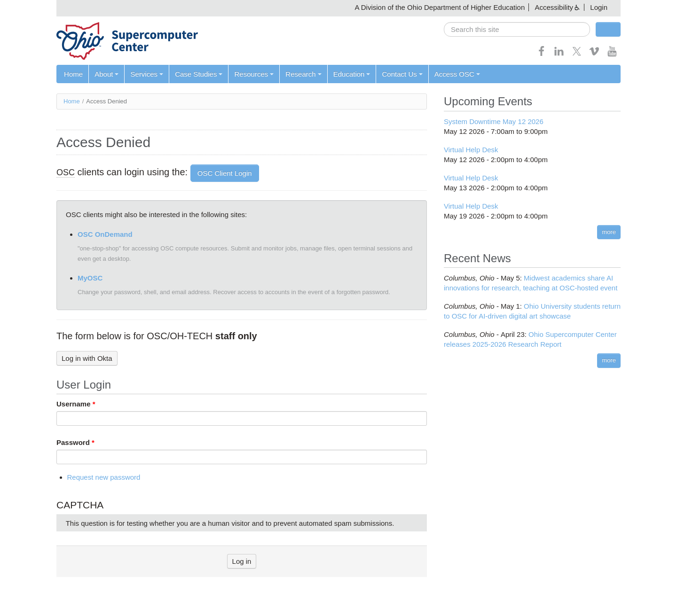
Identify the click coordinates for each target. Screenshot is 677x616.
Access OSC (457, 74)
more (609, 232)
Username (76, 404)
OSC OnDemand (105, 234)
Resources (254, 74)
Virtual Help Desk (471, 150)
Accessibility (554, 7)
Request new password (104, 478)
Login (599, 7)
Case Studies (199, 74)
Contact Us (402, 74)
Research (303, 74)
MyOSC (90, 278)
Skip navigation (26, 7)
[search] (517, 29)
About (106, 74)
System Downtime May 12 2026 (494, 121)
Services (147, 74)
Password (75, 442)
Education (351, 74)
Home (73, 74)
